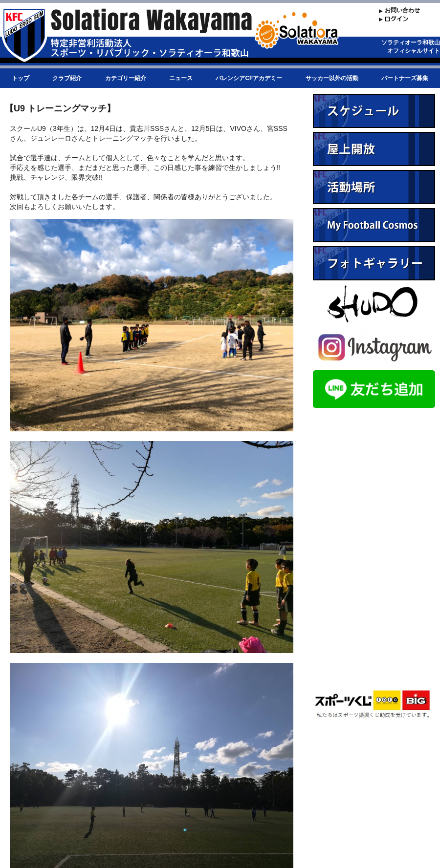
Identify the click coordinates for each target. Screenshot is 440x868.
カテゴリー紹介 (126, 78)
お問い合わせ (402, 10)
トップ (21, 78)
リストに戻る (264, 821)
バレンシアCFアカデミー (249, 78)
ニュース (181, 78)
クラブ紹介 (67, 78)
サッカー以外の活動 (332, 78)
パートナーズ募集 (405, 78)
